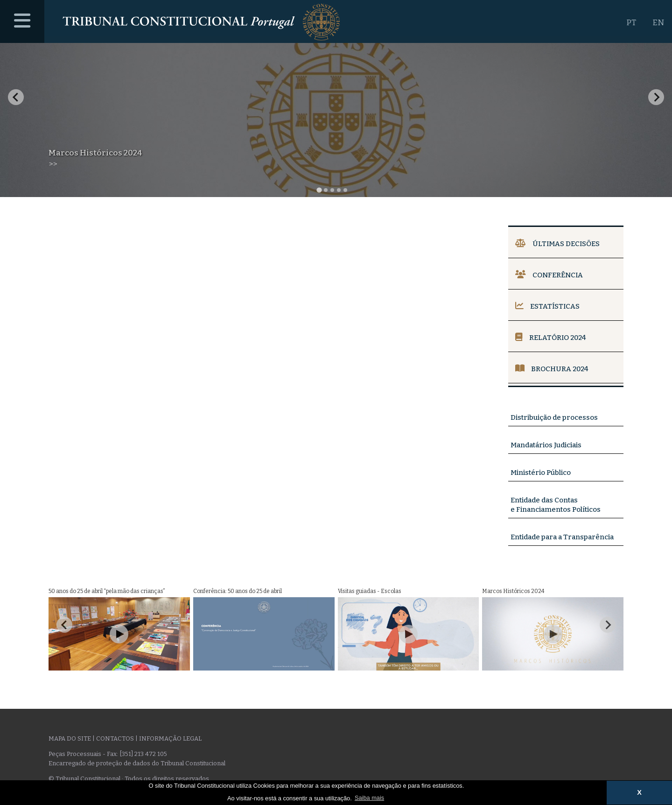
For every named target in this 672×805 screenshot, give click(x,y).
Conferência (549, 275)
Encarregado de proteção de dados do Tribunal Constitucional (137, 763)
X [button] (639, 792)
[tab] (319, 190)
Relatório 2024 (551, 338)
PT (631, 23)
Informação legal (170, 738)
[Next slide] (656, 97)
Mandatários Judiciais (546, 445)
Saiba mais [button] (369, 798)
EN (658, 23)
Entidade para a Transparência (562, 537)
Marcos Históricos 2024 (95, 153)
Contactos (115, 738)
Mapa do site (70, 738)
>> (53, 164)
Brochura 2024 (552, 369)
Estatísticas (547, 306)
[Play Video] (119, 634)
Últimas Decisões (557, 244)
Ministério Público (541, 473)
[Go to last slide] (16, 97)
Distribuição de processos (554, 417)
